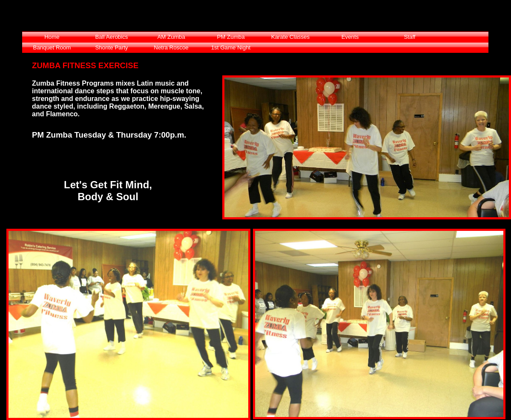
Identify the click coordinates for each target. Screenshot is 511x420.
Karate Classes (290, 37)
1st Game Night (231, 47)
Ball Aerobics (111, 37)
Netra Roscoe (171, 47)
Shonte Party (111, 47)
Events (350, 37)
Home (52, 37)
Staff (409, 37)
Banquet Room (52, 47)
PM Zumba (231, 37)
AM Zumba (171, 37)
